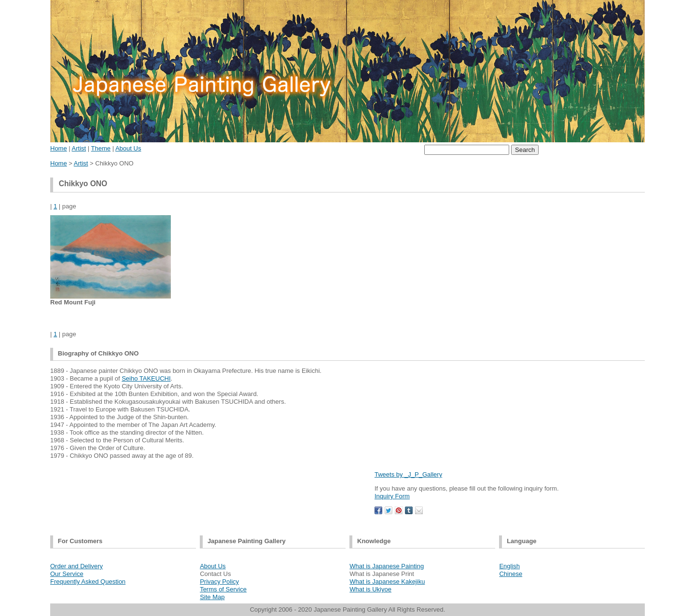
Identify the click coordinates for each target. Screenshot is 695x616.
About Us (128, 148)
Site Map (212, 597)
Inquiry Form (392, 496)
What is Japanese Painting (387, 566)
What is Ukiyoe (370, 589)
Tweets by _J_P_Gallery (408, 474)
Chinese (511, 574)
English (509, 566)
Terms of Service (223, 589)
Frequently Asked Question (88, 582)
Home (59, 148)
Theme (101, 148)
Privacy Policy (219, 582)
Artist (79, 148)
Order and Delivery (76, 566)
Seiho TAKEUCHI (146, 378)
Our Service (67, 574)
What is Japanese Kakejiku (387, 582)
